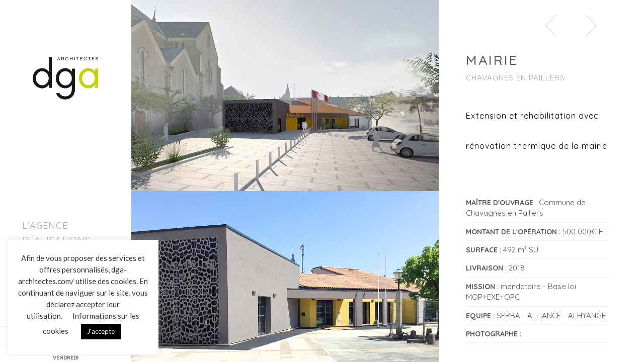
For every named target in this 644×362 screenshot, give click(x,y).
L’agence (45, 225)
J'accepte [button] (101, 331)
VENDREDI (66, 357)
